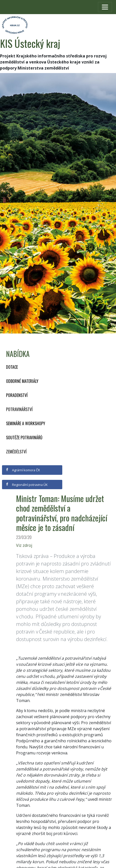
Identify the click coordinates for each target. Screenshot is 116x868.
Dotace (12, 367)
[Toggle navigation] (105, 7)
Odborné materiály (22, 381)
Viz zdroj (24, 545)
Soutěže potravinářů (24, 438)
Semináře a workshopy (26, 423)
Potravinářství (19, 409)
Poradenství (17, 395)
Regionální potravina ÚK (26, 485)
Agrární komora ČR (23, 470)
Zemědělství (16, 452)
